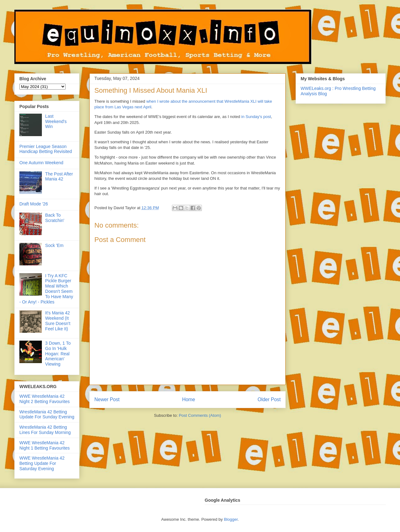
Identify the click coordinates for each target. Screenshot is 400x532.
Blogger (231, 519)
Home (189, 399)
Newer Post (107, 399)
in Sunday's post (256, 117)
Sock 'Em (55, 245)
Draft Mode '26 (34, 204)
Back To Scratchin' (55, 218)
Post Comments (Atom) (200, 415)
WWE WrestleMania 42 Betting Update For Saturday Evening (42, 463)
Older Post (269, 399)
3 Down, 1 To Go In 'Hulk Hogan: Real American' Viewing (58, 354)
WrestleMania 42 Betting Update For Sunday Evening (47, 414)
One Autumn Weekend (41, 163)
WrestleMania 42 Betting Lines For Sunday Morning (45, 430)
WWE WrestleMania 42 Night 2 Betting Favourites (45, 399)
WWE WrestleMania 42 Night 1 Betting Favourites (45, 445)
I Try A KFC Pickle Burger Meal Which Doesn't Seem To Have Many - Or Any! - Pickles (46, 289)
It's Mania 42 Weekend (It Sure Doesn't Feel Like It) (58, 321)
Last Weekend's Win (56, 121)
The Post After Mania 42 (59, 177)
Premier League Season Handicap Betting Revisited (46, 149)
